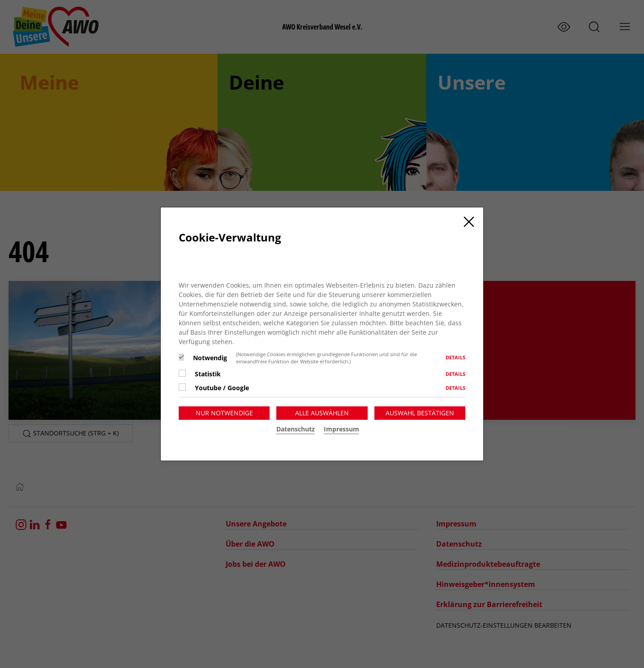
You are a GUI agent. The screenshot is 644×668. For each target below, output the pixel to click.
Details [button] (455, 357)
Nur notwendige (224, 413)
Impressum (341, 429)
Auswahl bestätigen (420, 413)
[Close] (469, 222)
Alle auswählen (322, 413)
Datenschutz (296, 429)
